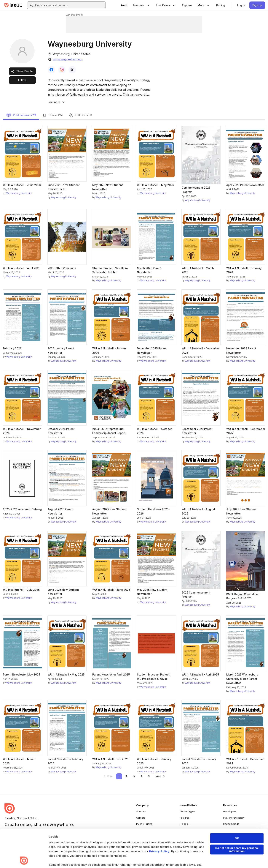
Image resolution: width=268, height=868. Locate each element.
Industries (185, 830)
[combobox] (70, 5)
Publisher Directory (234, 818)
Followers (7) (80, 115)
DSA (87, 859)
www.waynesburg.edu (68, 59)
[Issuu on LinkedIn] (214, 859)
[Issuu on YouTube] (259, 859)
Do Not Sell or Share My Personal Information (135, 859)
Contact (141, 836)
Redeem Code (231, 824)
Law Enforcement (38, 859)
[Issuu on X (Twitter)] (229, 859)
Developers (230, 811)
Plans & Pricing (144, 824)
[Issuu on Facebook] (200, 859)
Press (139, 830)
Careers (141, 818)
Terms (8, 859)
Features (185, 818)
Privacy (20, 859)
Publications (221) (21, 115)
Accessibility (101, 859)
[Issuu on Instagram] (244, 859)
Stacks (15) (52, 115)
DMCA (77, 859)
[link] (124, 5)
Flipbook (184, 824)
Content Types (188, 811)
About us (141, 811)
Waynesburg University (19, 193)
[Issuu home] (13, 5)
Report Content (61, 859)
